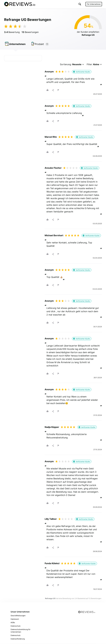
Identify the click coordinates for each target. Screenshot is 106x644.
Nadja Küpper (52, 428)
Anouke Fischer (53, 169)
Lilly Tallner (51, 520)
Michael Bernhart (54, 236)
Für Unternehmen (94, 4)
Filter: (94, 65)
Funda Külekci (52, 564)
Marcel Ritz (51, 138)
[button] (80, 4)
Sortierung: (72, 65)
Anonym (49, 72)
